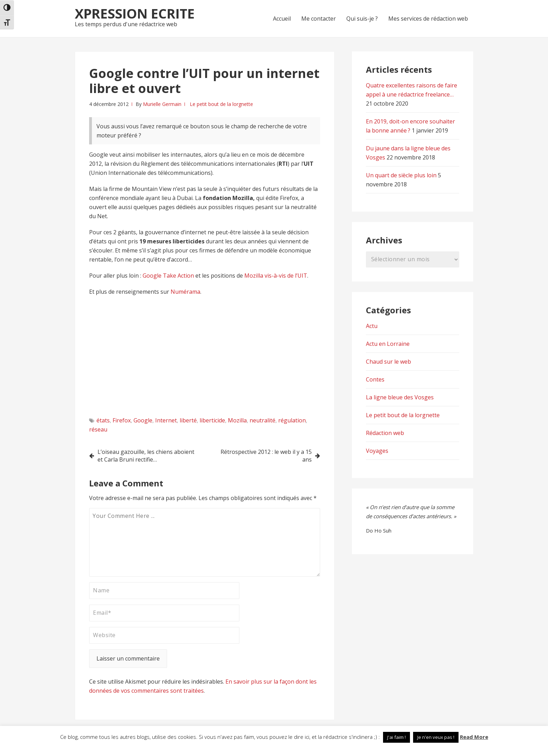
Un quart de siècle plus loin (401, 175)
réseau (98, 429)
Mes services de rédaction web (428, 19)
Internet (166, 420)
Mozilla (237, 420)
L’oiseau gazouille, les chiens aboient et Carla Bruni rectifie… (146, 456)
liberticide (212, 420)
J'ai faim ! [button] (396, 737)
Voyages (377, 451)
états (103, 420)
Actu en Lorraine (388, 344)
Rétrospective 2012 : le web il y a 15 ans (266, 456)
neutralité (262, 420)
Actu (372, 326)
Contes (375, 379)
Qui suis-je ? (362, 19)
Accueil (282, 19)
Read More (474, 737)
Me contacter (319, 19)
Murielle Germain (162, 104)
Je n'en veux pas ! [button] (436, 737)
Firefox (122, 420)
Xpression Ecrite (135, 13)
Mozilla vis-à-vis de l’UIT (275, 276)
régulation (292, 420)
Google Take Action (169, 276)
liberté (188, 420)
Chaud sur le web (388, 362)
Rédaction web (385, 433)
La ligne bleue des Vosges (400, 397)
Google (143, 420)
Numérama (185, 292)
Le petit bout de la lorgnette (221, 104)
